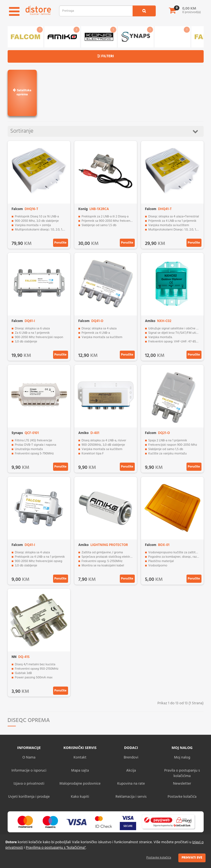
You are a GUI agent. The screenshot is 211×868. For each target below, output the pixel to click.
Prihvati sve (192, 858)
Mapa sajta (80, 771)
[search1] (144, 11)
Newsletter (182, 784)
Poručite (61, 243)
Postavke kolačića (159, 858)
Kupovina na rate (131, 784)
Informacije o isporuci (29, 771)
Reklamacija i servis (131, 797)
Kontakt (80, 758)
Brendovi (131, 758)
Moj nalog (182, 758)
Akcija (131, 771)
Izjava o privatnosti (29, 784)
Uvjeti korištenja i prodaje (29, 797)
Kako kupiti (80, 797)
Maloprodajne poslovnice (80, 784)
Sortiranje (104, 131)
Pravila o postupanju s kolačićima (182, 773)
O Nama (29, 758)
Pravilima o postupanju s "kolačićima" (56, 848)
